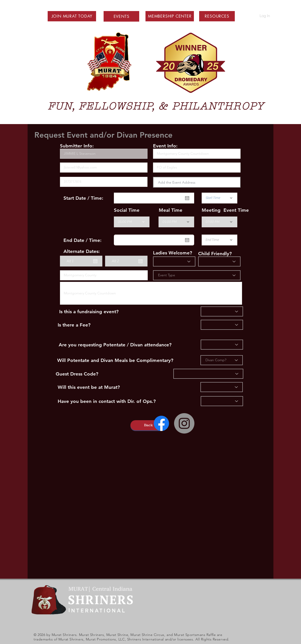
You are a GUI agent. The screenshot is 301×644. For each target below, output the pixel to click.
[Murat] (222, 387)
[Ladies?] (174, 261)
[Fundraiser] (222, 311)
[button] (72, 16)
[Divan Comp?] (222, 360)
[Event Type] (197, 275)
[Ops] (222, 401)
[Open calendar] (187, 198)
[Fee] (222, 325)
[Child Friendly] (219, 261)
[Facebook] (161, 423)
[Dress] (208, 374)
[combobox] (197, 182)
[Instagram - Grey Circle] (184, 423)
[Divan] (222, 345)
